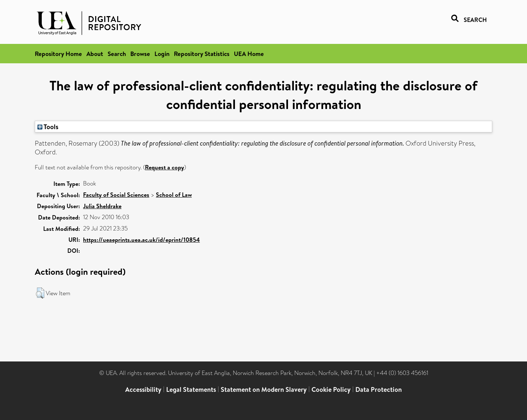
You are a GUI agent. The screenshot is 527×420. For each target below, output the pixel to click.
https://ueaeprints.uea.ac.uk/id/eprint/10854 (141, 240)
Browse (140, 54)
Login (162, 54)
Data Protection (379, 389)
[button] (40, 293)
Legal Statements (191, 389)
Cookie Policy (331, 389)
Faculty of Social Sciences (116, 195)
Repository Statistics (202, 54)
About (95, 54)
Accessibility (143, 389)
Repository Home (58, 54)
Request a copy (165, 167)
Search (117, 54)
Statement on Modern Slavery (264, 389)
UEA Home (249, 54)
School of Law (174, 195)
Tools (48, 127)
